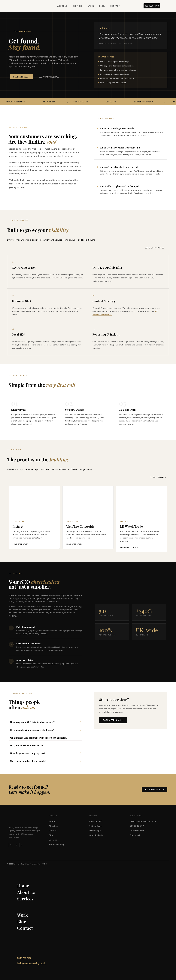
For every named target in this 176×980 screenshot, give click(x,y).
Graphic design (97, 835)
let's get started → (156, 248)
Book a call (135, 835)
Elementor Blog (56, 844)
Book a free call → (113, 720)
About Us (62, 6)
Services (78, 6)
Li (22, 845)
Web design (95, 831)
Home (52, 821)
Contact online (137, 831)
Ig (16, 845)
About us (53, 826)
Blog (102, 6)
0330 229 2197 (137, 826)
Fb (11, 845)
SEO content (95, 826)
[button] (50, 77)
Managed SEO (96, 821)
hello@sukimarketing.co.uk (143, 821)
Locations (54, 840)
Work (91, 6)
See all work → (158, 477)
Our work (53, 831)
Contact (115, 6)
